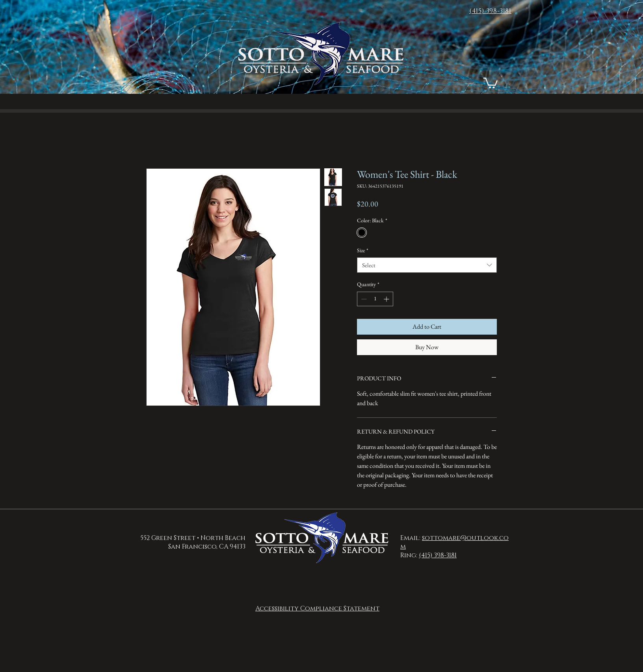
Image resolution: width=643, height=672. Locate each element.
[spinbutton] (375, 299)
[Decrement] (363, 299)
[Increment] (387, 299)
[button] (491, 82)
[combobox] (427, 265)
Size (363, 250)
